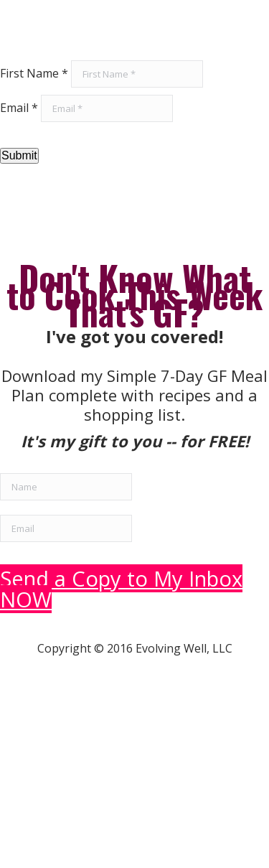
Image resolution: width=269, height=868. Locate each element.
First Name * (34, 73)
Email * (19, 108)
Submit (19, 155)
